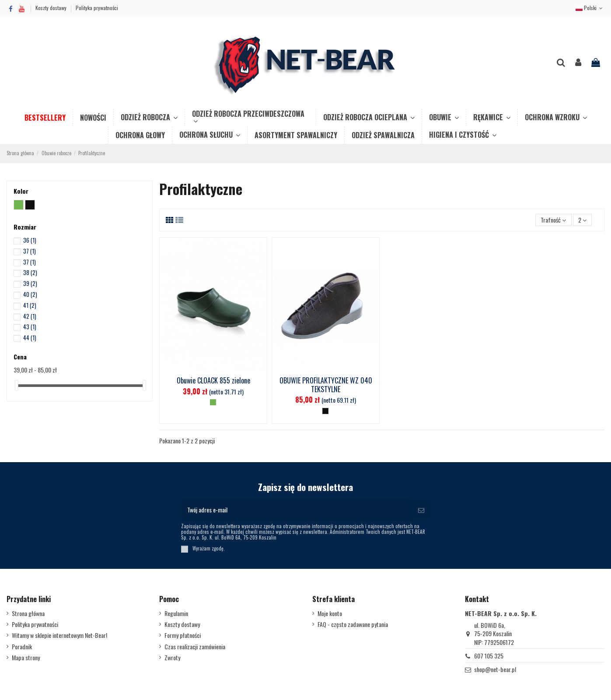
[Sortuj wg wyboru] (553, 220)
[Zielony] (213, 402)
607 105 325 (489, 656)
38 (30, 272)
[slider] (17, 385)
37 (30, 251)
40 (30, 294)
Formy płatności (183, 635)
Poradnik (22, 647)
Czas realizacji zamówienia (195, 647)
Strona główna (28, 613)
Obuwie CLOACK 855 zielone (213, 380)
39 (30, 283)
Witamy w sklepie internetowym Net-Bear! (59, 635)
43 (30, 327)
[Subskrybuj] (421, 510)
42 (30, 316)
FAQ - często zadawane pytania (353, 624)
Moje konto (330, 613)
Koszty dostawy (52, 8)
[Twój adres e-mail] (297, 510)
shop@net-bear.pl (495, 669)
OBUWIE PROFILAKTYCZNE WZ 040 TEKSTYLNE (326, 385)
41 (30, 305)
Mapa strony (26, 658)
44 (30, 338)
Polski (590, 8)
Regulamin (176, 613)
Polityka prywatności (97, 8)
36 (30, 240)
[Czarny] (325, 411)
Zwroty (172, 658)
